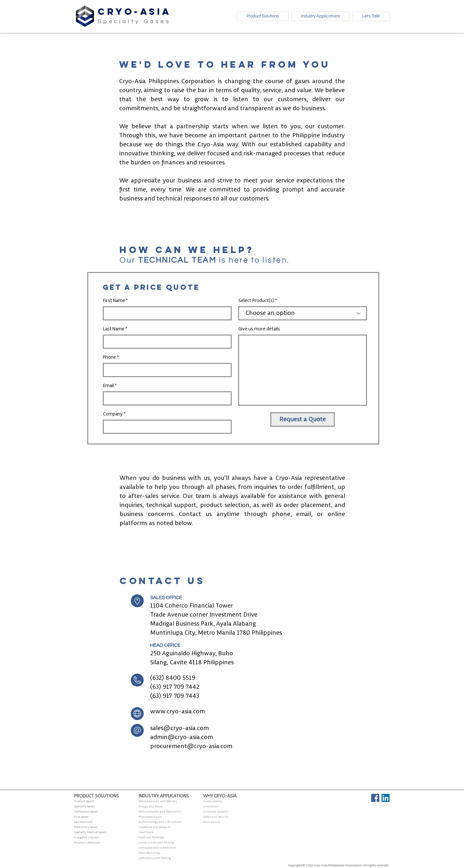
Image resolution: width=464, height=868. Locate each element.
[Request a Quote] (303, 419)
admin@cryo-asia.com (182, 737)
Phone (109, 357)
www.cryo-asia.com (178, 712)
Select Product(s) (256, 301)
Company (113, 414)
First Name (114, 301)
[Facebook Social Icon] (375, 798)
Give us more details (259, 329)
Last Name (114, 329)
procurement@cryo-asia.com (191, 746)
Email (108, 386)
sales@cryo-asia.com (179, 728)
